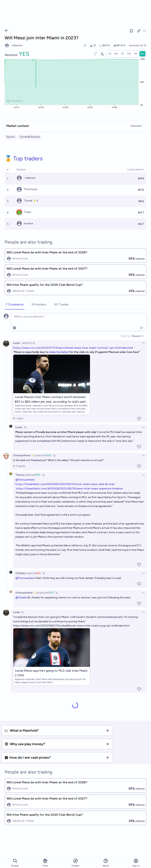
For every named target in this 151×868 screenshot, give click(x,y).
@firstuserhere (25, 480)
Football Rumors (30, 137)
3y (25, 427)
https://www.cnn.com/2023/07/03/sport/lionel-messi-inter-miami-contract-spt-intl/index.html (73, 348)
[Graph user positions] (102, 54)
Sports (11, 137)
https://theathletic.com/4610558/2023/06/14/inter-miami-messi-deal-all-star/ (65, 484)
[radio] (110, 54)
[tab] (15, 305)
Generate (136, 126)
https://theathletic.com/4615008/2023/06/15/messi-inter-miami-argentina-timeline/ (70, 489)
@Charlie (21, 598)
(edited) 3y (28, 343)
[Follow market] (131, 31)
